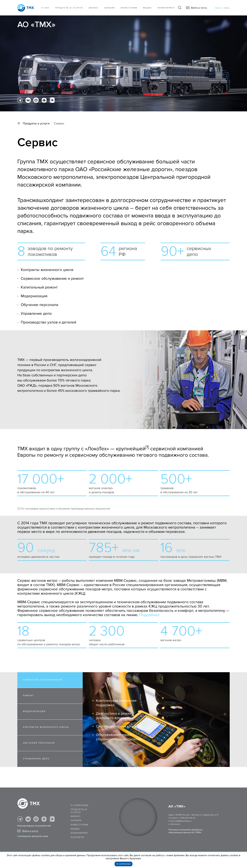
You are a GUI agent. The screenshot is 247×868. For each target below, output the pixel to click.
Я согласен (124, 864)
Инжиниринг (166, 8)
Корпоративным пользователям (34, 826)
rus (218, 8)
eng (227, 8)
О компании (80, 805)
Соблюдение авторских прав (33, 836)
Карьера (110, 8)
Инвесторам (129, 8)
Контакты (77, 837)
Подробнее (149, 615)
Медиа (147, 8)
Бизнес (76, 816)
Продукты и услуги (69, 8)
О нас (46, 8)
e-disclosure (174, 824)
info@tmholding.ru (183, 821)
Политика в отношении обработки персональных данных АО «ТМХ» (186, 831)
